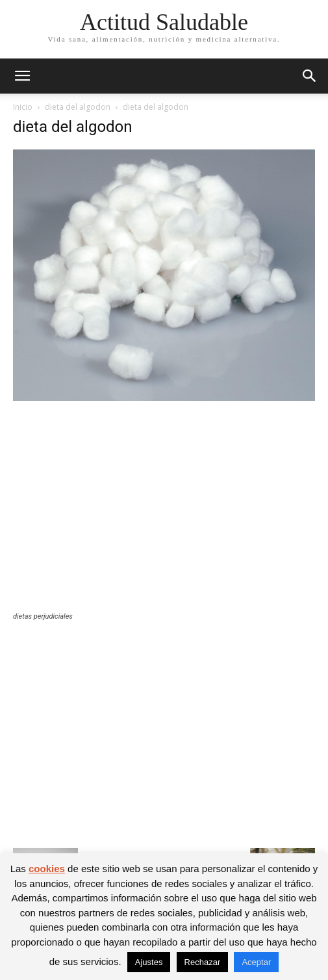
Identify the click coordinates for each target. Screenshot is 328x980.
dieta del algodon (78, 107)
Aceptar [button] (256, 962)
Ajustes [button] (149, 962)
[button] (22, 76)
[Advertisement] (164, 515)
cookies (47, 869)
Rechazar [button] (203, 962)
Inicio (23, 107)
